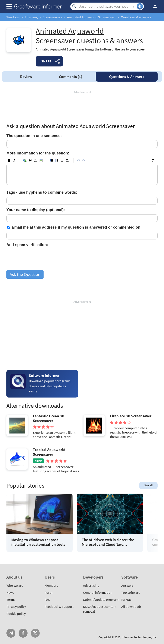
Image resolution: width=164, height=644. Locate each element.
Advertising (91, 585)
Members (51, 585)
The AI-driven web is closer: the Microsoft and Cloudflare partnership (108, 542)
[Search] (107, 6)
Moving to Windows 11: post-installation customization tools (38, 542)
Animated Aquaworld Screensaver (91, 17)
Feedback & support (59, 607)
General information (98, 592)
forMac (126, 599)
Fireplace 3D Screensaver (131, 416)
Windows (13, 17)
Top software (131, 592)
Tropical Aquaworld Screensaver (49, 452)
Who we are (15, 585)
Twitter (35, 633)
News (10, 592)
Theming (31, 17)
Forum (49, 592)
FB (23, 633)
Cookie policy (16, 614)
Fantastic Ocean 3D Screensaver (49, 418)
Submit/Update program (101, 599)
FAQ (48, 599)
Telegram (11, 633)
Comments (71, 77)
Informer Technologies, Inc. (140, 637)
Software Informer (44, 375)
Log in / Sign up (153, 6)
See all (148, 485)
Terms (11, 599)
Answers (127, 77)
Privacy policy (16, 607)
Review (26, 77)
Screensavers (52, 17)
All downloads (131, 607)
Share (46, 61)
